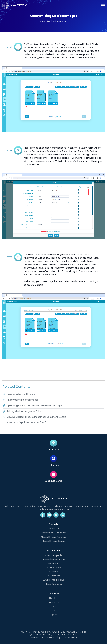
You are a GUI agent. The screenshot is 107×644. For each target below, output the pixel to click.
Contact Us (53, 602)
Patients (54, 572)
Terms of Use (37, 637)
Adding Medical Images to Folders (25, 411)
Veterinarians (53, 576)
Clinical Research (53, 568)
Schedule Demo (54, 481)
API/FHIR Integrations (54, 580)
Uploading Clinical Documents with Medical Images (34, 406)
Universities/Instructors (54, 559)
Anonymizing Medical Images (23, 400)
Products (54, 450)
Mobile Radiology (54, 584)
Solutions (53, 465)
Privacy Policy (54, 637)
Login (53, 611)
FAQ (54, 606)
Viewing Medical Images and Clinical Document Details (36, 417)
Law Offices (54, 563)
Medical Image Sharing (54, 541)
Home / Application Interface (54, 21)
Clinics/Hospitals (53, 555)
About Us (53, 598)
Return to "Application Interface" (27, 422)
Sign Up (54, 615)
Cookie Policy (70, 637)
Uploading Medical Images (21, 394)
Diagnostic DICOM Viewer (53, 533)
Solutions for (53, 551)
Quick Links (54, 594)
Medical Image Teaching (54, 537)
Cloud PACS (53, 529)
